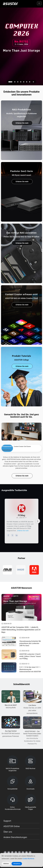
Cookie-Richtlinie (29, 859)
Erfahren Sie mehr (22, 124)
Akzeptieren (17, 864)
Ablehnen (6, 864)
